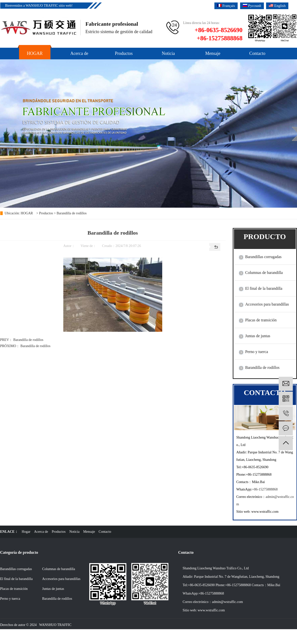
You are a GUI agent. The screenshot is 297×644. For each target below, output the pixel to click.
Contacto (105, 532)
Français (226, 6)
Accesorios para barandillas (267, 304)
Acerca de (41, 532)
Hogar (26, 532)
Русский (252, 6)
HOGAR (27, 213)
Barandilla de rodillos (72, 213)
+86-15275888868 (265, 489)
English (277, 6)
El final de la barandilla (264, 288)
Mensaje (89, 532)
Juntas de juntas (258, 336)
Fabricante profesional (112, 24)
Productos (46, 213)
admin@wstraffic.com (227, 602)
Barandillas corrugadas (263, 257)
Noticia (74, 532)
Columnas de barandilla (264, 273)
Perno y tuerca (257, 352)
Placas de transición (261, 320)
